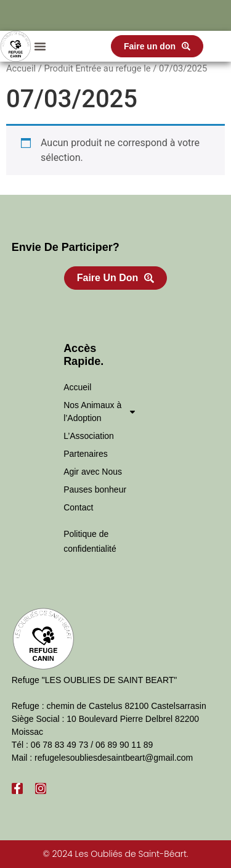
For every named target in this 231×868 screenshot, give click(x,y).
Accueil (21, 68)
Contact (78, 507)
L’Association (89, 436)
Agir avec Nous (93, 472)
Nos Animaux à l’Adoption (100, 411)
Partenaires (86, 454)
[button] (40, 46)
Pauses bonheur (95, 489)
